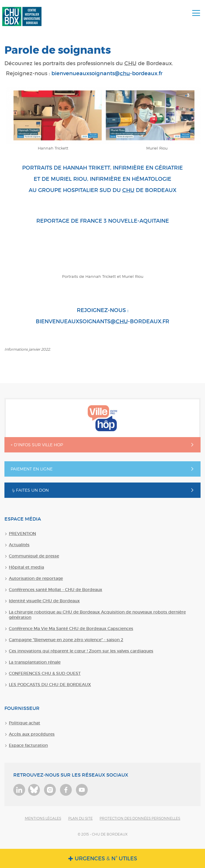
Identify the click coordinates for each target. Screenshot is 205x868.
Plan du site (80, 818)
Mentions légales (43, 818)
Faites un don (30, 490)
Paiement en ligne (32, 469)
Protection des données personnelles (140, 818)
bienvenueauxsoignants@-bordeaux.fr (107, 73)
